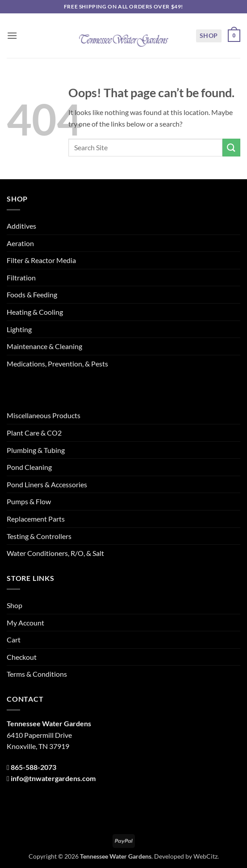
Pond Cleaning (29, 467)
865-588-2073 (33, 767)
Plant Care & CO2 (34, 433)
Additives (21, 226)
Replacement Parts (36, 519)
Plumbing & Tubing (36, 450)
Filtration (21, 278)
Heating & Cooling (35, 312)
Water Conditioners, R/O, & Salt (55, 553)
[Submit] (231, 147)
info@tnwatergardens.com (53, 778)
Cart (14, 640)
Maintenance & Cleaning (44, 346)
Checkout (22, 657)
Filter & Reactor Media (41, 260)
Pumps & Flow (29, 501)
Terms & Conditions (37, 674)
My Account (25, 623)
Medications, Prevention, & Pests (57, 364)
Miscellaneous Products (44, 415)
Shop (209, 35)
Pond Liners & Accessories (47, 484)
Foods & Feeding (32, 294)
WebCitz (205, 856)
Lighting (19, 329)
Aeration (20, 243)
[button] (12, 35)
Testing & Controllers (39, 536)
